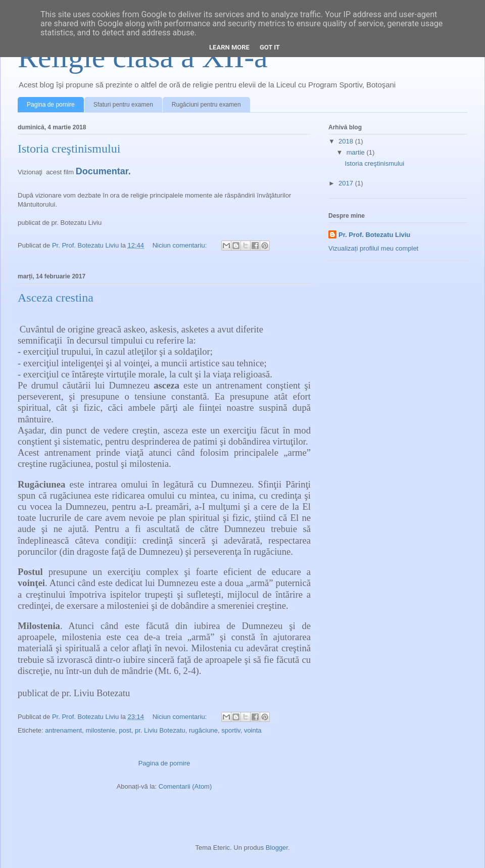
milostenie (100, 730)
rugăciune (203, 730)
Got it (270, 47)
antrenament (63, 730)
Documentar (102, 171)
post (125, 730)
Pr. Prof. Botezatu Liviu (374, 235)
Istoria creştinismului (69, 149)
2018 (347, 141)
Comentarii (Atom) (185, 786)
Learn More (229, 47)
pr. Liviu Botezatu (160, 730)
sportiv (231, 730)
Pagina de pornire (51, 105)
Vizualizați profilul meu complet (373, 248)
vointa (253, 730)
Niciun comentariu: (181, 245)
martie (357, 152)
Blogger (277, 848)
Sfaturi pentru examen (123, 105)
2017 (347, 183)
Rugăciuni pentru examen (206, 105)
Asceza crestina (56, 298)
